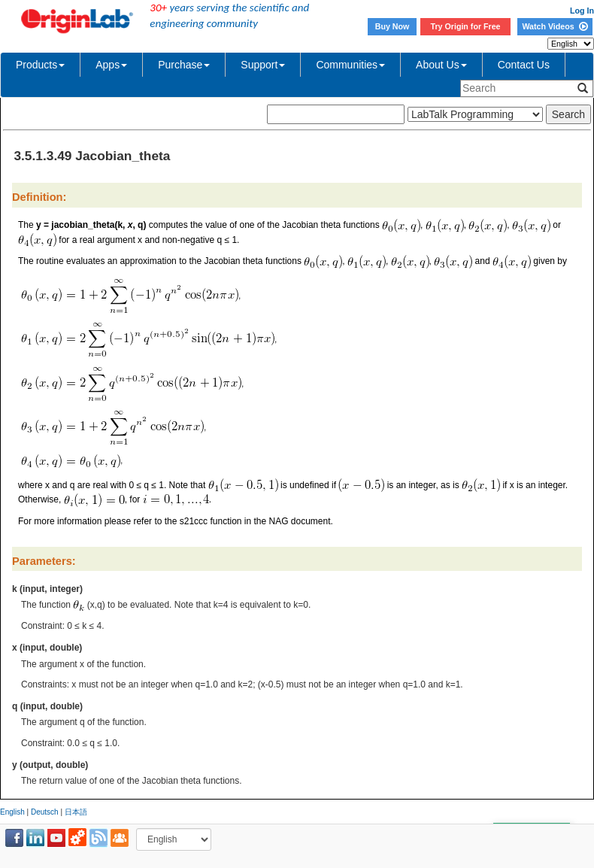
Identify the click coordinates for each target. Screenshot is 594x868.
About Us (441, 65)
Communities (350, 65)
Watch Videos (555, 26)
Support (263, 65)
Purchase (184, 65)
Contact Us (524, 65)
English (12, 812)
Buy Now (392, 26)
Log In (582, 11)
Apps (111, 65)
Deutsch (45, 812)
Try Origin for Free (466, 26)
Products (40, 65)
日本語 (76, 812)
